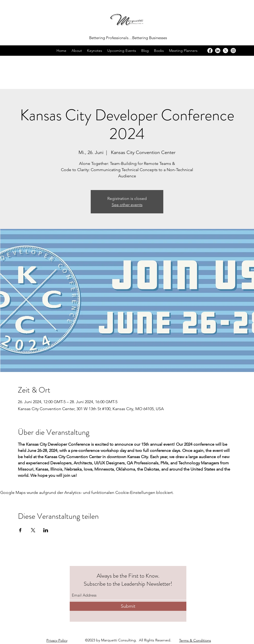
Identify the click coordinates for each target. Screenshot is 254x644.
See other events (127, 205)
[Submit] (128, 606)
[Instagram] (233, 51)
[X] (225, 51)
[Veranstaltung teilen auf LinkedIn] (46, 530)
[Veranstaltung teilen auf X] (33, 530)
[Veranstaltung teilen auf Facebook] (20, 530)
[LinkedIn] (218, 51)
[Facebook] (210, 51)
